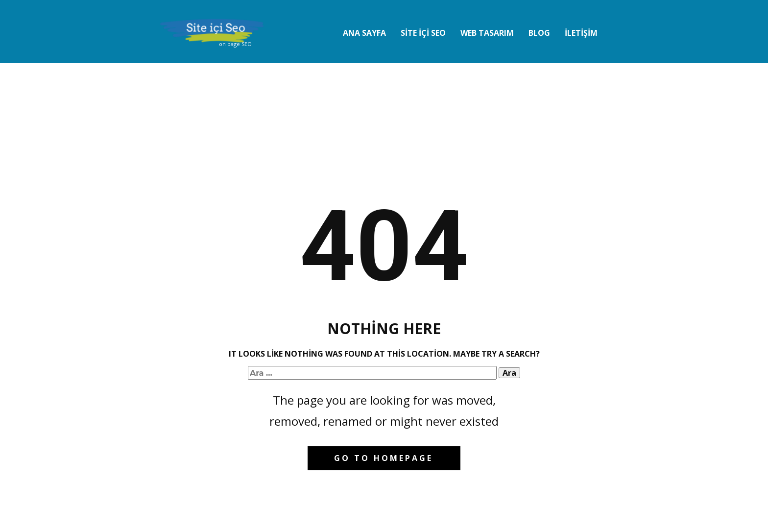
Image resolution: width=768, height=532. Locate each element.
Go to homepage (384, 458)
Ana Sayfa (364, 33)
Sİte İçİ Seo (423, 33)
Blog (539, 33)
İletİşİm (581, 33)
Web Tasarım (487, 33)
